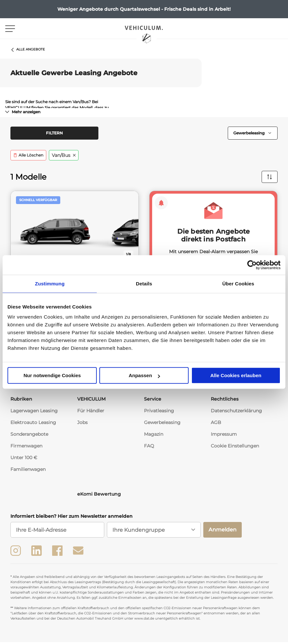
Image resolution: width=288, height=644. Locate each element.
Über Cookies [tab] (238, 284)
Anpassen (144, 375)
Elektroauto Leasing (33, 424)
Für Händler (91, 413)
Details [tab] (144, 284)
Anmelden (223, 532)
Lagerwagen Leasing (34, 413)
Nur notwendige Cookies (52, 375)
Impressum (224, 436)
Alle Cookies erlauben (236, 375)
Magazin (154, 436)
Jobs (82, 424)
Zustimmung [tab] (50, 284)
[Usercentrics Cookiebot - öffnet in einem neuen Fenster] (252, 265)
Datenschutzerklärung (236, 413)
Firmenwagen (26, 448)
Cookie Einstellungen (235, 448)
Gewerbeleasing (162, 424)
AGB (216, 424)
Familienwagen (28, 471)
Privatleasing (159, 413)
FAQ (149, 448)
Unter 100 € (24, 459)
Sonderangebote (29, 436)
